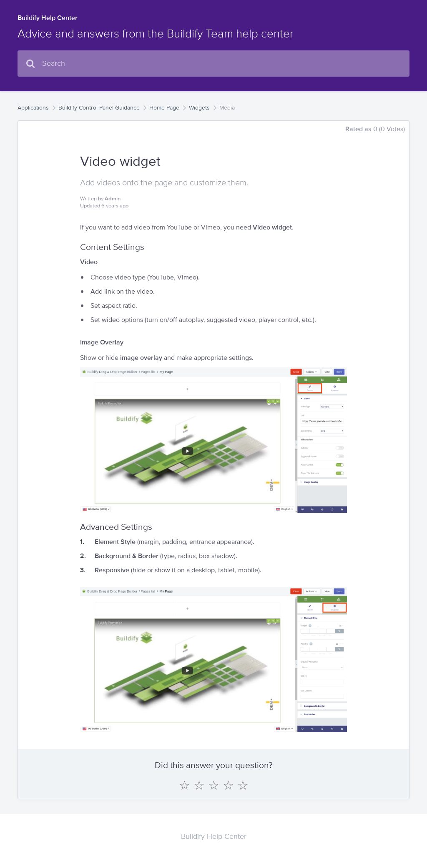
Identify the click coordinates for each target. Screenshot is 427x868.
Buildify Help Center (48, 18)
